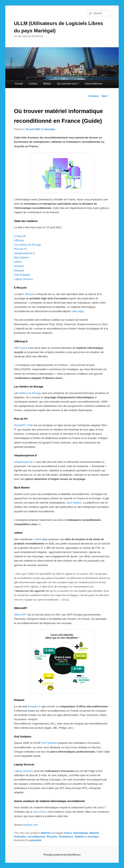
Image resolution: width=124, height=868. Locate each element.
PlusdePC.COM (23, 425)
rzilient (18, 262)
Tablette (79, 837)
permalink (36, 840)
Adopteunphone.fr (24, 253)
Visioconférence (93, 84)
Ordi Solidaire (22, 275)
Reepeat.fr (34, 706)
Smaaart (19, 266)
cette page (78, 311)
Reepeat (19, 270)
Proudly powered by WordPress (62, 855)
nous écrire (39, 812)
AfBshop (19, 240)
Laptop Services (23, 279)
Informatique (81, 833)
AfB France (21, 348)
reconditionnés (37, 837)
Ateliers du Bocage (30, 393)
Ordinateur (20, 837)
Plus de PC (21, 249)
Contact (33, 84)
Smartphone (66, 837)
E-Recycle (20, 236)
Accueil (19, 84)
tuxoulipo (50, 129)
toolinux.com (31, 825)
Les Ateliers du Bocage (27, 245)
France (68, 833)
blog (65, 600)
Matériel (46, 833)
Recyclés (52, 837)
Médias (47, 84)
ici (39, 524)
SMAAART (20, 615)
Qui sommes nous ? (68, 84)
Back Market (21, 257)
